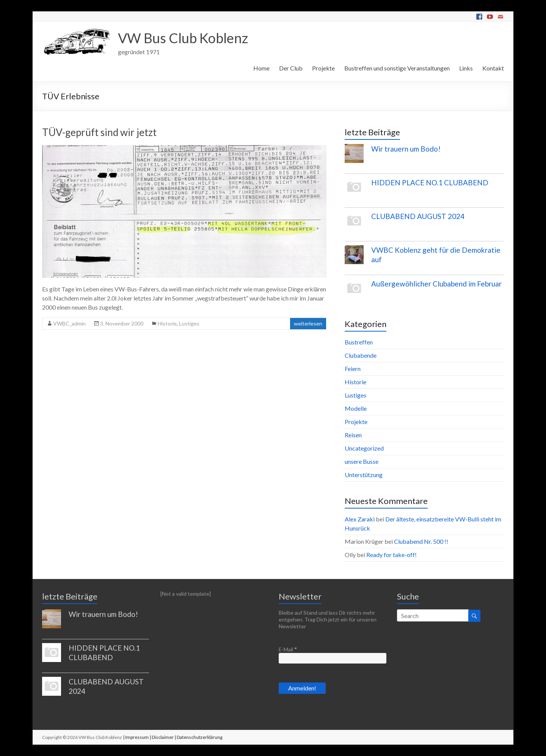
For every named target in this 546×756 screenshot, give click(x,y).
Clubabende (361, 355)
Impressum (137, 737)
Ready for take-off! (391, 555)
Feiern (353, 369)
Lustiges (189, 323)
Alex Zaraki (360, 519)
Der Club (291, 68)
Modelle (356, 408)
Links (466, 68)
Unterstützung (364, 475)
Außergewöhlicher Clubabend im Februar (436, 284)
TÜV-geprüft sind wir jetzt (99, 132)
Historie (167, 323)
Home (261, 68)
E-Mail (288, 649)
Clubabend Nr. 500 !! (421, 541)
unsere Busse (362, 461)
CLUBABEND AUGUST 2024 (418, 216)
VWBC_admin (69, 323)
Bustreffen (359, 342)
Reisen (353, 435)
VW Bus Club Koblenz (183, 38)
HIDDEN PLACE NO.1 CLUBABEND (430, 182)
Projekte (323, 68)
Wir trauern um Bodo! (406, 149)
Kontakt (493, 68)
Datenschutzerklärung (199, 737)
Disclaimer (163, 737)
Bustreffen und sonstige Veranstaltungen (397, 68)
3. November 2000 (122, 323)
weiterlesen (308, 323)
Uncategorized (364, 448)
